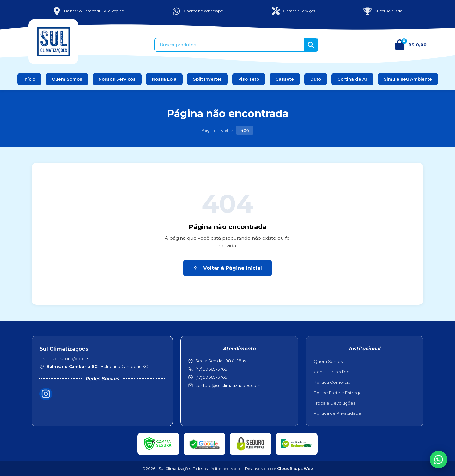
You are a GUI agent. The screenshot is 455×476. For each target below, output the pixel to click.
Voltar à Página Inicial (227, 268)
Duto (316, 79)
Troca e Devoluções (334, 403)
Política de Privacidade (337, 413)
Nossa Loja (164, 79)
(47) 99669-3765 (211, 377)
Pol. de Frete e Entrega (338, 393)
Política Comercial (333, 382)
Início (29, 79)
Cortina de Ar (352, 79)
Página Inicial (215, 130)
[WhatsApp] (439, 460)
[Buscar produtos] (229, 45)
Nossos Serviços (117, 79)
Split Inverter (207, 79)
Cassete (285, 79)
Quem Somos (67, 79)
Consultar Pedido (332, 372)
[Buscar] (311, 45)
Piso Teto (249, 79)
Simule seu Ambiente (408, 79)
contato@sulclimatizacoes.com (228, 385)
